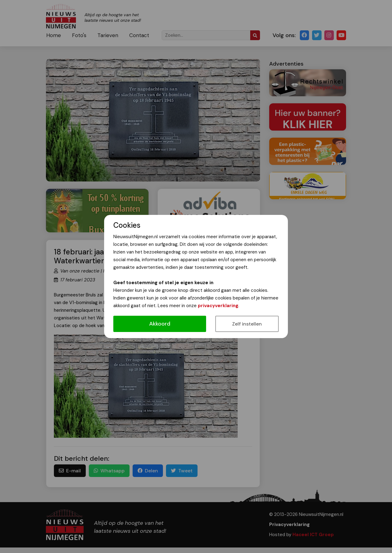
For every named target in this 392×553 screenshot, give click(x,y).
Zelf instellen (247, 324)
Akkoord (160, 324)
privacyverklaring (218, 306)
